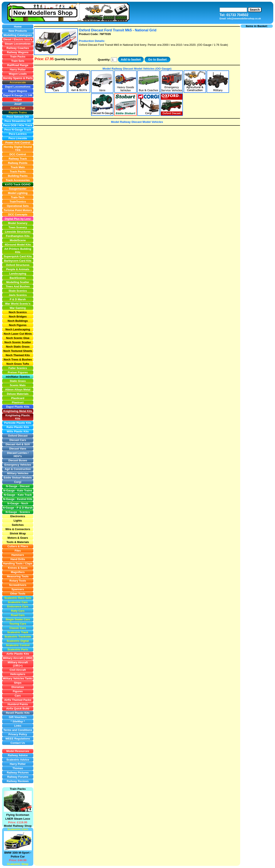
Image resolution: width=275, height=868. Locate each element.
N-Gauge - (10, 508)
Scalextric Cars (18, 829)
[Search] (233, 10)
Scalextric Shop (18, 864)
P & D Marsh (25, 508)
